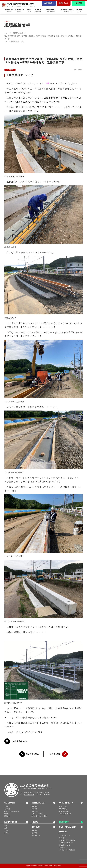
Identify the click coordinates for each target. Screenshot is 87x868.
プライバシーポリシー (66, 843)
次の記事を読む (55, 754)
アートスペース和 (65, 835)
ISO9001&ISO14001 (65, 814)
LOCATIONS (11, 822)
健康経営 (62, 838)
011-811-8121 (29, 795)
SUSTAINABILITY (67, 10)
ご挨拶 (6, 807)
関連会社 (7, 816)
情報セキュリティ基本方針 (67, 840)
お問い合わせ (64, 3)
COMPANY (10, 803)
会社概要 (7, 809)
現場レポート (36, 835)
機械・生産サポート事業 (39, 816)
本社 (6, 826)
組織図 (6, 814)
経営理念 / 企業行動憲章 (12, 811)
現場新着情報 (18, 33)
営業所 (6, 831)
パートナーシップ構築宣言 (67, 850)
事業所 (6, 833)
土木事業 (34, 809)
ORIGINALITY (51, 10)
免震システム (63, 807)
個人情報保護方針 (65, 845)
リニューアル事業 (37, 814)
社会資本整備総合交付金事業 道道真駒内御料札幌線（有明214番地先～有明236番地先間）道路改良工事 (43, 37)
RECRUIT (64, 822)
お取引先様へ (49, 3)
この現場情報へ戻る (19, 741)
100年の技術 (63, 809)
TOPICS (38, 10)
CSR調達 (62, 847)
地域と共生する (64, 811)
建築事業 (34, 807)
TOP (6, 33)
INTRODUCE (38, 803)
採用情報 (79, 3)
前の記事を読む (32, 754)
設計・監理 (35, 811)
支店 (6, 828)
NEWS (35, 822)
